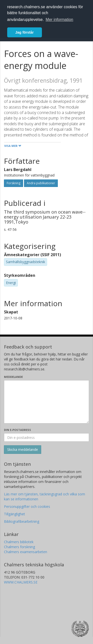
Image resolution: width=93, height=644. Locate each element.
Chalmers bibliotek (19, 542)
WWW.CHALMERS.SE (21, 582)
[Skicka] (23, 450)
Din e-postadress (17, 430)
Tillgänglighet (15, 514)
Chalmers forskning (19, 547)
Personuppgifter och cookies (27, 506)
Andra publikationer (41, 183)
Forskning (14, 183)
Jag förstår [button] (25, 32)
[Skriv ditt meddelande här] (46, 402)
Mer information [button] (59, 20)
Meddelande (13, 377)
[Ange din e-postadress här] (46, 437)
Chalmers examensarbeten (26, 552)
